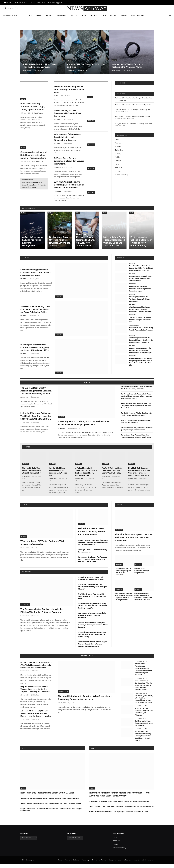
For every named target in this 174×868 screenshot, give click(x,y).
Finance (40, 15)
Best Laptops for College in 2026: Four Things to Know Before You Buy (141, 246)
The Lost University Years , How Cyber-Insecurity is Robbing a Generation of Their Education (93, 629)
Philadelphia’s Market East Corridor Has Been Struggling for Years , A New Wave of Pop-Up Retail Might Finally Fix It (36, 352)
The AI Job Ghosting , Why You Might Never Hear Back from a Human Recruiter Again (92, 600)
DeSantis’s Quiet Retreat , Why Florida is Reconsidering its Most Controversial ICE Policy (144, 703)
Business (50, 15)
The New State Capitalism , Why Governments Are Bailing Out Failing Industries (137, 392)
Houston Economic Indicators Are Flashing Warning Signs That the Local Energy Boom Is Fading (143, 740)
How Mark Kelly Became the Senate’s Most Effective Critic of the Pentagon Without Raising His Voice (139, 476)
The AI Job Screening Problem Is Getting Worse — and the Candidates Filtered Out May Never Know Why (92, 610)
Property (73, 15)
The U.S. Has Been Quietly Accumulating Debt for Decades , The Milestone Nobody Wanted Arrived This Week (36, 395)
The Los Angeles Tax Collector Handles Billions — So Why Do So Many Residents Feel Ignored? (141, 344)
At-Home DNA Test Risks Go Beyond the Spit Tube (85, 65)
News (31, 15)
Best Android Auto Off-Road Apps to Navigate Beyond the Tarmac (60, 246)
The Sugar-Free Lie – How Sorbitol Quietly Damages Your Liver (93, 555)
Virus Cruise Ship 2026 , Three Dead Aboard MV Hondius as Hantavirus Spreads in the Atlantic (121, 811)
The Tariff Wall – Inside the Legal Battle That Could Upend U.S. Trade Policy (112, 475)
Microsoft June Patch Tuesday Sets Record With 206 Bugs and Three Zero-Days (114, 246)
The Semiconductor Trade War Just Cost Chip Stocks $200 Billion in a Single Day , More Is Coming (92, 639)
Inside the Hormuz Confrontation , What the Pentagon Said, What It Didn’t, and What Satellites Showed (143, 689)
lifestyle (26, 262)
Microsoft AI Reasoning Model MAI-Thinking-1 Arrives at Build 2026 (66, 90)
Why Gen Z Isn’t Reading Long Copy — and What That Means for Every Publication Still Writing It (36, 314)
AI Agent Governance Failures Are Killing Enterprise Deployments (33, 246)
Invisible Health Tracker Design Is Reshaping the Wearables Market (128, 65)
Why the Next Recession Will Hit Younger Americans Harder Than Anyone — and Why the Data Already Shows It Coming (36, 694)
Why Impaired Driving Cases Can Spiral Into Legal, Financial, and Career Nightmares (69, 139)
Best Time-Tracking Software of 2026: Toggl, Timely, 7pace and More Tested (33, 107)
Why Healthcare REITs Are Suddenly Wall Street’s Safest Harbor (42, 547)
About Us (113, 15)
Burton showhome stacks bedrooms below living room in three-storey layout (140, 293)
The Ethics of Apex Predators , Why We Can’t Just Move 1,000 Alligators (144, 716)
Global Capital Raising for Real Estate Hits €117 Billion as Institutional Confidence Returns (140, 314)
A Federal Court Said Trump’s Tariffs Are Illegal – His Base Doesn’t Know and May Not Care (86, 476)
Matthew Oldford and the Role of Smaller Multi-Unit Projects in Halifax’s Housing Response (124, 601)
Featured (91, 122)
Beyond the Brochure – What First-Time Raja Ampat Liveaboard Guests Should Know (118, 816)
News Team (63, 432)
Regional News (64, 696)
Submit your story (138, 15)
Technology (61, 15)
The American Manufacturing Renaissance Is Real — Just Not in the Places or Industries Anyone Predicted (143, 673)
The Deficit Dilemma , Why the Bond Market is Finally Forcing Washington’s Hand (136, 418)
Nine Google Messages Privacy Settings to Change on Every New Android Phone (86, 244)
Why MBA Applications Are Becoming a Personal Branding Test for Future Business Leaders (68, 189)
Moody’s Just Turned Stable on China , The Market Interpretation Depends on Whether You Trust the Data (36, 669)
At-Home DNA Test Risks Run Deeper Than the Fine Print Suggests (39, 3)
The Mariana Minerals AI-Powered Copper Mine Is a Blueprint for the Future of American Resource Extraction (92, 648)
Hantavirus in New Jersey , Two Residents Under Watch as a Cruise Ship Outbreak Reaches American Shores (93, 563)
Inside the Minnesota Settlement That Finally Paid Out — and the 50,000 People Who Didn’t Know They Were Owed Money (36, 422)
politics (27, 451)
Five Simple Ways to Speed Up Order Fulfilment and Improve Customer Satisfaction (134, 542)
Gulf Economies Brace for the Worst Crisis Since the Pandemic (144, 727)
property (120, 262)
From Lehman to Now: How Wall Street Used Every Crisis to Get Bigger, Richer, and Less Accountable (136, 410)
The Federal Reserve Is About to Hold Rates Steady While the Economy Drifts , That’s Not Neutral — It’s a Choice (136, 400)
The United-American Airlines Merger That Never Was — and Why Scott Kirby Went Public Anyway (119, 798)
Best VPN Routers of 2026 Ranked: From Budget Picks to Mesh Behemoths (34, 185)
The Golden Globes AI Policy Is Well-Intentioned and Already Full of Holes (91, 582)
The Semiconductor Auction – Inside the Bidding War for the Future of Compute (42, 615)
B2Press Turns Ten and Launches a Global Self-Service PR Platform (67, 164)
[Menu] (170, 15)
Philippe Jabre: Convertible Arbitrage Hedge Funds (142, 575)
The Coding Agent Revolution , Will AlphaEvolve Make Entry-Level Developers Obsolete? (93, 591)
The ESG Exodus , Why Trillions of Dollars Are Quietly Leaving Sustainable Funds (137, 433)
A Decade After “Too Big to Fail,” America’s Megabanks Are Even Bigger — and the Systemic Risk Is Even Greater (35, 718)
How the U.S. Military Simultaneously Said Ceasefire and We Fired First (58, 476)
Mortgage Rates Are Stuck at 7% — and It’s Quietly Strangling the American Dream (141, 282)
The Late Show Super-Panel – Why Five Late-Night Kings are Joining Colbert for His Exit (51, 808)
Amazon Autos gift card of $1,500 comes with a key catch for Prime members (34, 155)
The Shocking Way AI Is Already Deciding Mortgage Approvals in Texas (140, 324)
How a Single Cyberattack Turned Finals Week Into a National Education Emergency (92, 620)
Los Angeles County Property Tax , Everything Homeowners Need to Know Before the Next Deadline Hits (141, 366)
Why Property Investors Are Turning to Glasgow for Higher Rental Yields (140, 303)
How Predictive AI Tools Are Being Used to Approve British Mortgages (141, 333)
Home (115, 841)
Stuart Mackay (27, 71)
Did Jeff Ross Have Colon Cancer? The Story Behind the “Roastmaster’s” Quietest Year (91, 536)
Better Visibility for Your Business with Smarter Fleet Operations (69, 115)
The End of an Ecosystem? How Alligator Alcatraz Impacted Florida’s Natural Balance (50, 803)
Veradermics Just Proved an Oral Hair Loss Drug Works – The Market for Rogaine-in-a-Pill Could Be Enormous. (93, 547)
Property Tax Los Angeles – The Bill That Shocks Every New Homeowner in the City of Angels (141, 355)
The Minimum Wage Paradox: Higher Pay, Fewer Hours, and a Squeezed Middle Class (136, 440)
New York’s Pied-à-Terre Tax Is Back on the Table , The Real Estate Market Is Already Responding (141, 272)
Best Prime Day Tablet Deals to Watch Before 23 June (47, 797)
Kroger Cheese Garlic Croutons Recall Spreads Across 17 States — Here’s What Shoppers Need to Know (51, 814)
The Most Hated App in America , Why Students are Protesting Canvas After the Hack (85, 702)
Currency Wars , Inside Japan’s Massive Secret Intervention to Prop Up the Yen (84, 427)
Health (104, 15)
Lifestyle (94, 15)
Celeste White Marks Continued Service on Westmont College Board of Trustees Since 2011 (143, 601)
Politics (84, 15)
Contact (124, 15)
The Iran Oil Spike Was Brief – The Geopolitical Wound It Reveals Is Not (32, 475)
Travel (93, 753)
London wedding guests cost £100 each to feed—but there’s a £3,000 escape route (36, 277)
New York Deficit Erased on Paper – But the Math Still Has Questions (136, 426)
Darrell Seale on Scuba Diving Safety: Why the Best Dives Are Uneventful (123, 576)
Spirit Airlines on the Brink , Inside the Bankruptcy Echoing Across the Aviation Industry (119, 806)
